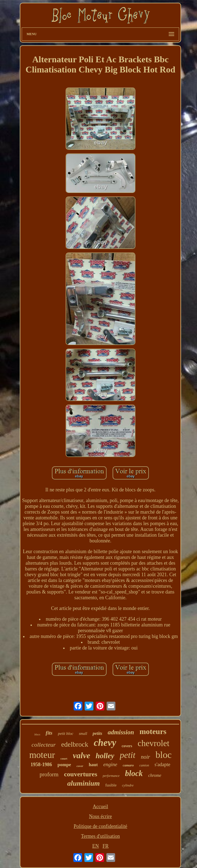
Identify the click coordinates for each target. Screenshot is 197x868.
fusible (111, 785)
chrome (155, 775)
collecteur (44, 745)
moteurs (153, 731)
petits (97, 733)
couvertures (81, 774)
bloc (164, 755)
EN (96, 846)
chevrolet (153, 743)
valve (81, 755)
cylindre (128, 785)
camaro (128, 765)
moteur (42, 755)
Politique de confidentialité (100, 826)
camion (144, 765)
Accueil (101, 807)
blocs (37, 734)
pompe (64, 765)
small (83, 734)
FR (106, 846)
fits (49, 733)
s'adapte (162, 765)
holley (105, 756)
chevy (105, 743)
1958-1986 (41, 765)
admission (121, 732)
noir (145, 757)
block (134, 773)
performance (111, 776)
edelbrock (75, 744)
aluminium (84, 783)
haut (93, 765)
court (64, 758)
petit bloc (66, 733)
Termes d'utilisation (100, 836)
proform (49, 774)
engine (110, 764)
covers (127, 746)
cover (80, 766)
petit (128, 755)
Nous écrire (100, 816)
